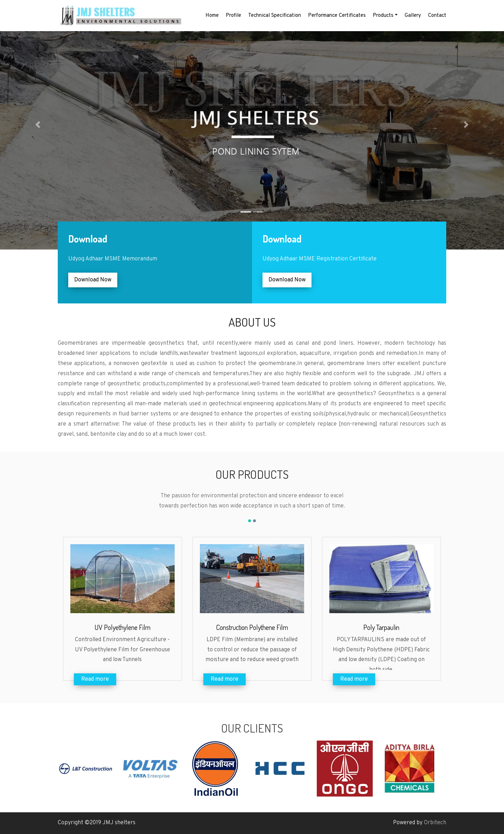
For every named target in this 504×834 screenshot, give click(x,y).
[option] (90, 769)
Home (212, 16)
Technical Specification (275, 16)
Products (383, 16)
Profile (233, 16)
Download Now (93, 280)
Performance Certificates (337, 16)
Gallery (413, 16)
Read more (95, 679)
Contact (437, 16)
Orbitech (435, 823)
